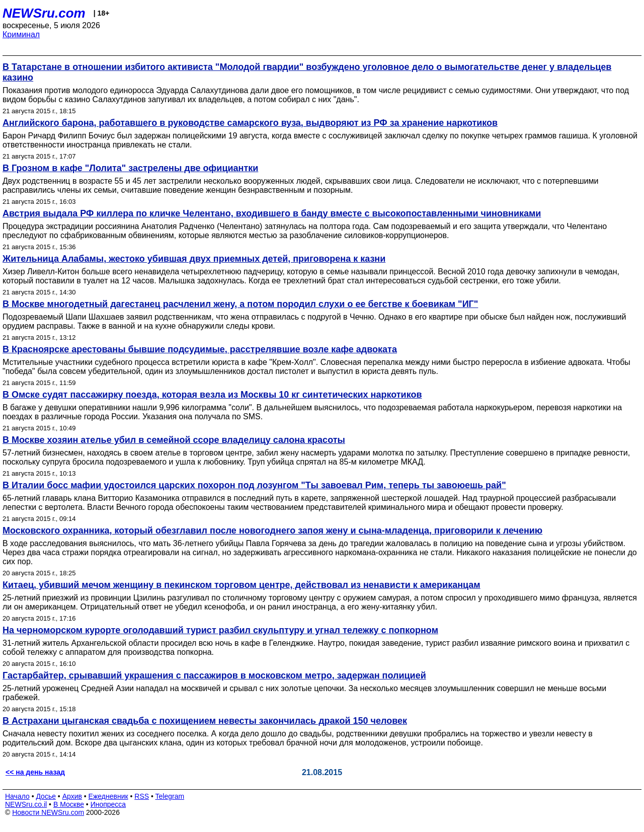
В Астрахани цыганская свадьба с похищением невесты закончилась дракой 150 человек (205, 721)
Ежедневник (108, 796)
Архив (72, 796)
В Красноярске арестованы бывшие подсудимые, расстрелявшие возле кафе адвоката (200, 349)
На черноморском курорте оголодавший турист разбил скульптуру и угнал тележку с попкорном (220, 630)
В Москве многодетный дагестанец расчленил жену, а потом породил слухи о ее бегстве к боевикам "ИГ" (240, 304)
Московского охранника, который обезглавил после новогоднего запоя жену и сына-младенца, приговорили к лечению (272, 531)
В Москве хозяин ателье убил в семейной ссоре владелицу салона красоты (174, 440)
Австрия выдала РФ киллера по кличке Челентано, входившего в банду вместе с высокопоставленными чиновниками (272, 213)
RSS (142, 796)
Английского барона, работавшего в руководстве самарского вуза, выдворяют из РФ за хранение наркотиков (250, 123)
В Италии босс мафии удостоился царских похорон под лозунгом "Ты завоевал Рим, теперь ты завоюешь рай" (254, 485)
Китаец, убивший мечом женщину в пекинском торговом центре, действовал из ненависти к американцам (242, 585)
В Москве (69, 804)
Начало (17, 796)
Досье (46, 796)
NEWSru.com (44, 13)
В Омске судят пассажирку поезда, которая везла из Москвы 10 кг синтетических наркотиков (212, 395)
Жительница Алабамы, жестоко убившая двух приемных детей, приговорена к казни (194, 259)
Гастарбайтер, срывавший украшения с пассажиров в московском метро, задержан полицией (214, 675)
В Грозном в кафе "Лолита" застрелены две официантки (130, 168)
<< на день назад (35, 772)
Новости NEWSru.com (48, 812)
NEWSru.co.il (26, 804)
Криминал (21, 34)
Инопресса (108, 804)
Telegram (170, 796)
